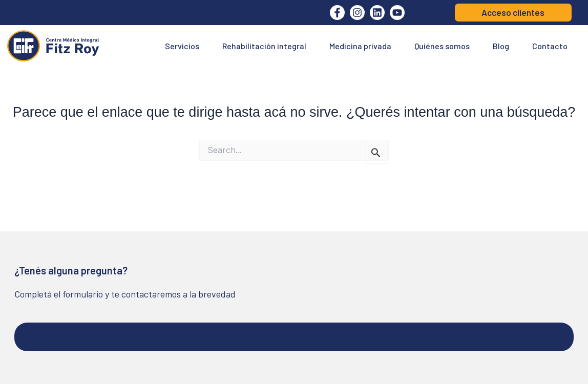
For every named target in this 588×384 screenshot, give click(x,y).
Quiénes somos (442, 46)
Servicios (182, 46)
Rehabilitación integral (264, 46)
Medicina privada (360, 46)
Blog (501, 46)
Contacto (550, 46)
